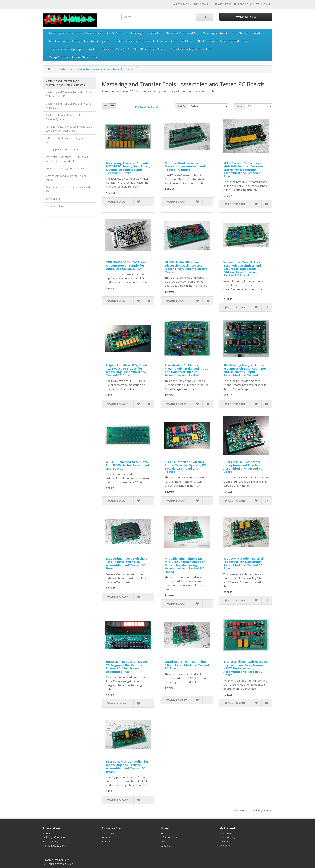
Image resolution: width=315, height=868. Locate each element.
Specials (165, 846)
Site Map (107, 842)
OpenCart (63, 860)
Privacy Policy (51, 842)
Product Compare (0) (146, 107)
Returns (106, 838)
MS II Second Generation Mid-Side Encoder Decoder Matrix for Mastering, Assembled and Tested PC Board (243, 170)
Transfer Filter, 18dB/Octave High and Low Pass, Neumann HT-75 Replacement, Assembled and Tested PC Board (245, 668)
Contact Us (108, 834)
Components (53, 199)
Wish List (224, 842)
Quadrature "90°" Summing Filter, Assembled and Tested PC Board (187, 665)
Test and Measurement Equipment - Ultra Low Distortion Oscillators (153, 41)
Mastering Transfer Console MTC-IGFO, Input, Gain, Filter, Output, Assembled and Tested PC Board (128, 168)
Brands (165, 834)
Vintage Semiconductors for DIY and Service (74, 57)
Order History (227, 838)
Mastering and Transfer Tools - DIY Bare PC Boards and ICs (163, 33)
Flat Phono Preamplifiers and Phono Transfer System (79, 41)
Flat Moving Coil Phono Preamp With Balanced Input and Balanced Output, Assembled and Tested (186, 370)
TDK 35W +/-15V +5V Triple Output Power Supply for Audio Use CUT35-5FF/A (126, 265)
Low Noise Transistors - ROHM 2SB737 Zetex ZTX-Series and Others (126, 49)
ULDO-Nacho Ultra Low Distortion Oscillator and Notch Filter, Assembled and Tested (186, 267)
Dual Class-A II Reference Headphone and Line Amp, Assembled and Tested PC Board (243, 467)
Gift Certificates (169, 838)
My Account (226, 834)
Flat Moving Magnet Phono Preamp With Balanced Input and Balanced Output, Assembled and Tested (245, 370)
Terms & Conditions (54, 846)
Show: (240, 106)
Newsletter (226, 846)
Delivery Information (55, 838)
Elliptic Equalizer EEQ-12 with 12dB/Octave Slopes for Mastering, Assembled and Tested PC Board (128, 370)
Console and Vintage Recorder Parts (191, 49)
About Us (48, 834)
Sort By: (182, 106)
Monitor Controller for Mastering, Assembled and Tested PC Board (185, 166)
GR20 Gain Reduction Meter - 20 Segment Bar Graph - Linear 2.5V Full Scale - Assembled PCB (128, 667)
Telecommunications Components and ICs (68, 189)
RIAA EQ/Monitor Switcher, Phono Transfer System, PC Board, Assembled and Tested (185, 467)
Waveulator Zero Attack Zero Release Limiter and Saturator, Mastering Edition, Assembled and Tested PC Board (242, 269)
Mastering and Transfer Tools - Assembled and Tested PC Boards (86, 33)
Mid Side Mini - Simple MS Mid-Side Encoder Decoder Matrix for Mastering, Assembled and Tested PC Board (185, 565)
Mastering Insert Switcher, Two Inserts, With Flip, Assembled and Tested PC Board (126, 563)
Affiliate (165, 842)
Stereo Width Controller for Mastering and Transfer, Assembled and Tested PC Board (127, 766)
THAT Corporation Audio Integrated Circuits (223, 41)
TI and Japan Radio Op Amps (66, 49)
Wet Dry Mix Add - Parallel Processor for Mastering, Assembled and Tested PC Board (243, 563)
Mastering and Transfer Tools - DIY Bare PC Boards (232, 33)
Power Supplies (54, 206)
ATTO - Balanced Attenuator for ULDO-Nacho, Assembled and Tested (128, 465)
